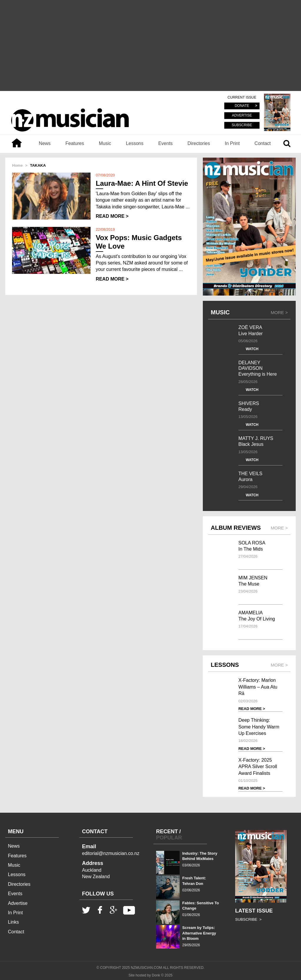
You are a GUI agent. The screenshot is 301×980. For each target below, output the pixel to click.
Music (105, 143)
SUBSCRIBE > (248, 919)
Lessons (135, 143)
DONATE (242, 106)
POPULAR (169, 838)
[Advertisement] (150, 45)
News (45, 143)
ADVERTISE (242, 116)
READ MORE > (112, 216)
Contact (263, 143)
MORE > (279, 312)
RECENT (167, 831)
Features (75, 143)
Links (13, 922)
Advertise (18, 903)
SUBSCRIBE (242, 125)
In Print (232, 143)
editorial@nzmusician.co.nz (111, 853)
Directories (199, 143)
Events (165, 143)
